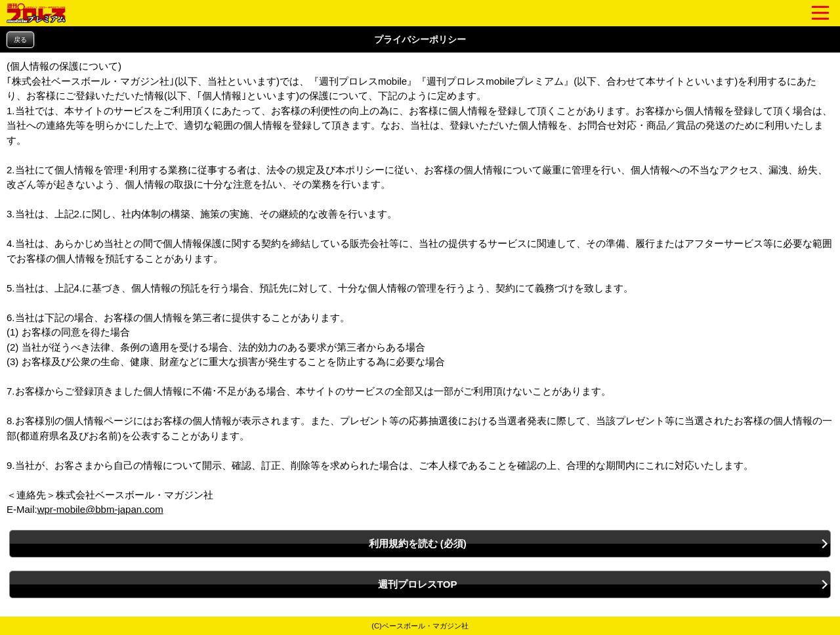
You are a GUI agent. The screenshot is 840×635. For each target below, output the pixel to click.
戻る (20, 40)
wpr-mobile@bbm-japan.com (100, 509)
